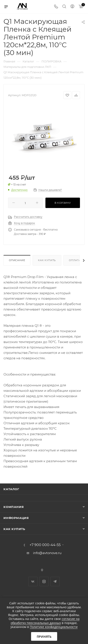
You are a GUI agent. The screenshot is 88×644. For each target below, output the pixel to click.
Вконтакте (33, 581)
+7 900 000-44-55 (45, 545)
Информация (16, 518)
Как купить (47, 260)
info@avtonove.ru (47, 553)
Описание (17, 260)
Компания (14, 507)
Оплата (75, 260)
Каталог (11, 489)
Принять (44, 637)
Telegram (55, 581)
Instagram (44, 581)
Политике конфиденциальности (54, 627)
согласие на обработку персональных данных (45, 621)
